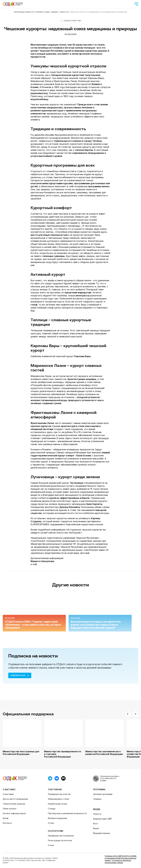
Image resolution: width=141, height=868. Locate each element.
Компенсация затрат (58, 804)
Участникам (55, 789)
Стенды (52, 809)
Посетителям (55, 831)
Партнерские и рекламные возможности (67, 813)
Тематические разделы (14, 804)
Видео (96, 828)
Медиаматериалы (102, 833)
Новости (97, 814)
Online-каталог (10, 809)
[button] (128, 714)
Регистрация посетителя (60, 840)
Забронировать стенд (58, 799)
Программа (99, 789)
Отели (51, 823)
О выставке (9, 789)
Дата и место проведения (15, 799)
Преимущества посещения (61, 836)
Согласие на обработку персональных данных (118, 861)
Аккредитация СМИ (102, 819)
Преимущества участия (59, 794)
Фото (96, 824)
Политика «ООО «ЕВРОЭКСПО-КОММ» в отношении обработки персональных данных (121, 858)
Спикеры (97, 799)
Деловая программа (103, 794)
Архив (6, 818)
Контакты (7, 823)
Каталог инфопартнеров (14, 813)
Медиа (97, 809)
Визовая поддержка (57, 818)
